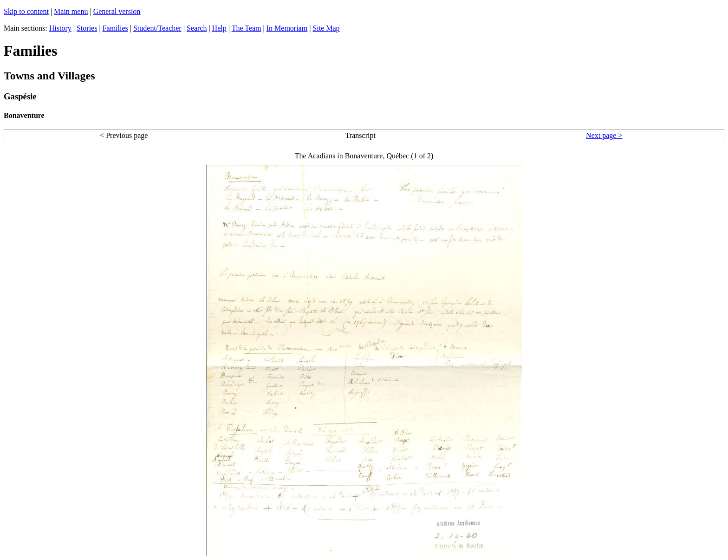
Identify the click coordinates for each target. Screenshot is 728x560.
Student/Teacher (157, 28)
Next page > (604, 135)
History (60, 28)
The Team (247, 28)
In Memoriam (287, 28)
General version (117, 11)
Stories (87, 28)
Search (197, 28)
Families (115, 28)
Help (219, 28)
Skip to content (26, 11)
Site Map (326, 28)
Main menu (71, 11)
